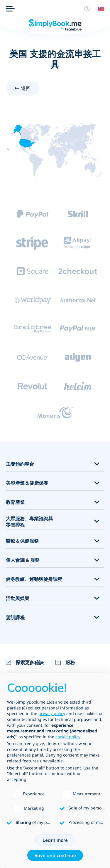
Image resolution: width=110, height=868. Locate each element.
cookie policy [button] (68, 737)
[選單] (10, 9)
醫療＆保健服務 (22, 541)
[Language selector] (99, 9)
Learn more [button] (55, 840)
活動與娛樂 (18, 598)
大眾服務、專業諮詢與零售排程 (29, 522)
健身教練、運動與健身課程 (34, 579)
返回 (26, 88)
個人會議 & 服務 (23, 560)
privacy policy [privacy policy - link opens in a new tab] (52, 713)
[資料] (87, 9)
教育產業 (15, 502)
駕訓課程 (15, 617)
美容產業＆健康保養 (27, 483)
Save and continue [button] (55, 855)
